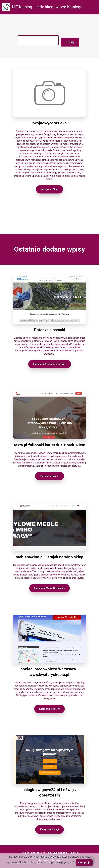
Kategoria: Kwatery (49, 709)
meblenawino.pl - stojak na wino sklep (49, 557)
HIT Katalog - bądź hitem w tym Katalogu (47, 7)
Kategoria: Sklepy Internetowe (50, 364)
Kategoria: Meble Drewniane (49, 588)
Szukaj (70, 42)
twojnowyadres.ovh (49, 123)
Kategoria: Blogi (49, 189)
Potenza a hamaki (50, 330)
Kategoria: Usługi (49, 829)
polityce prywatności (64, 863)
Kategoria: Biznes (50, 476)
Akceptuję (84, 863)
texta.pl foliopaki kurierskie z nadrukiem (49, 445)
